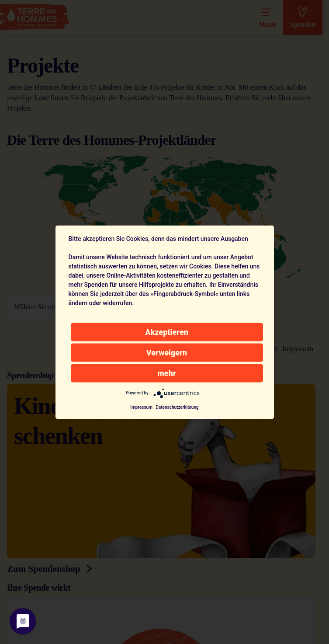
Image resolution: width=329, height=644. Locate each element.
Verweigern (167, 352)
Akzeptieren (167, 332)
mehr (166, 373)
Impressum (141, 407)
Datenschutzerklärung (177, 407)
